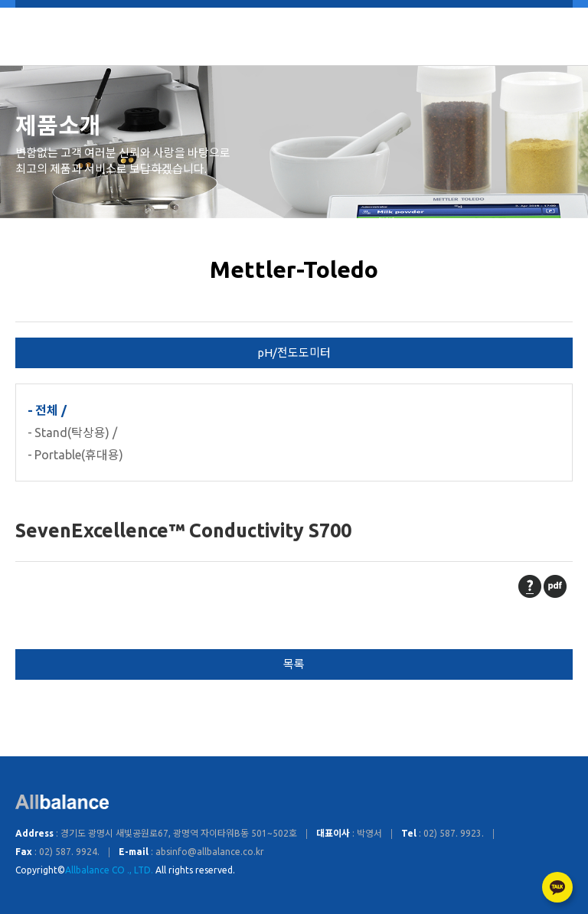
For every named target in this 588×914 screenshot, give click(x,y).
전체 (47, 410)
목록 (294, 664)
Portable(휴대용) (79, 455)
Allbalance (294, 36)
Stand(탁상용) (72, 433)
